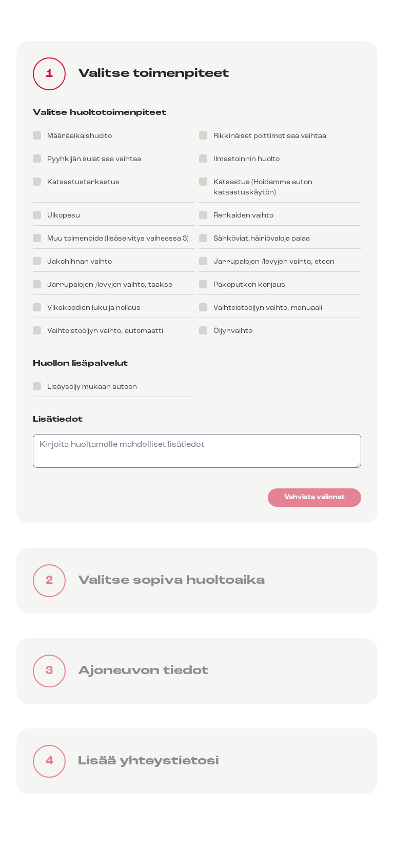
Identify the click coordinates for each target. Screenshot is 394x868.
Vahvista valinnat (314, 497)
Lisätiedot (58, 420)
